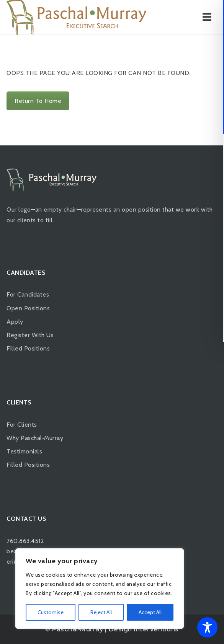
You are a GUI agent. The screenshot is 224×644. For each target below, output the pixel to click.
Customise (51, 612)
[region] (100, 589)
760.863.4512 (25, 541)
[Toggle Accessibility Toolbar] (207, 627)
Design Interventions (144, 629)
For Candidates (28, 294)
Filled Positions (28, 348)
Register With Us (30, 335)
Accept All (150, 612)
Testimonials (24, 451)
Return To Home (38, 101)
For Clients (22, 425)
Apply (15, 322)
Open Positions (28, 308)
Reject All (101, 612)
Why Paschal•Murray (35, 438)
